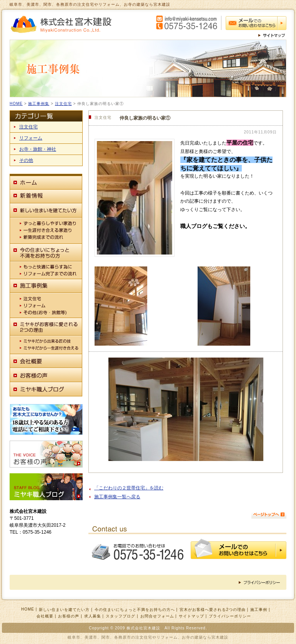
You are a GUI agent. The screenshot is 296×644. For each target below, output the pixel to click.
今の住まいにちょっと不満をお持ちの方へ (135, 610)
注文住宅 (63, 104)
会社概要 (45, 616)
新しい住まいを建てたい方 (64, 610)
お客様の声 (69, 616)
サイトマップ (191, 616)
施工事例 (259, 610)
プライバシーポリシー (230, 616)
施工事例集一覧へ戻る (117, 497)
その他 (26, 160)
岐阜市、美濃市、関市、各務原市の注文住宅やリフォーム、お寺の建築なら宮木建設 (148, 637)
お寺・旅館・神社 (38, 149)
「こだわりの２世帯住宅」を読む (129, 488)
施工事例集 (39, 104)
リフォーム (31, 138)
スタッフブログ (121, 616)
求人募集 (93, 616)
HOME (16, 104)
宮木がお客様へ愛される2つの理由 (213, 610)
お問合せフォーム (157, 616)
